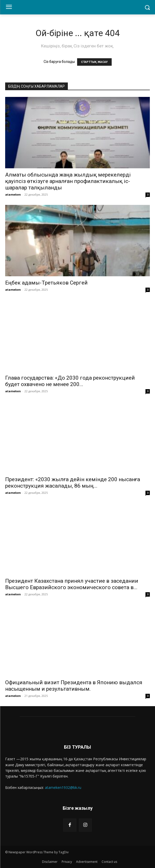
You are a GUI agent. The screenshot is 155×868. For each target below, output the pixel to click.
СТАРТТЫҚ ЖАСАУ (94, 62)
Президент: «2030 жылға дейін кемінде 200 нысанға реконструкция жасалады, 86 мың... (73, 483)
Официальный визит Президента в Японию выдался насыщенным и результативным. (74, 686)
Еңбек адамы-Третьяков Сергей (46, 283)
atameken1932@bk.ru (63, 787)
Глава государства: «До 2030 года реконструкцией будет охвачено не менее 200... (70, 381)
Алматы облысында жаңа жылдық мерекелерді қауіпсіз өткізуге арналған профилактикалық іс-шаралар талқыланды (68, 181)
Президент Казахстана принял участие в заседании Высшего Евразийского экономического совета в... (72, 584)
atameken (13, 194)
